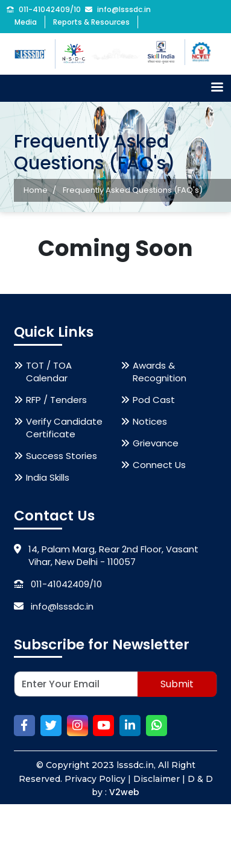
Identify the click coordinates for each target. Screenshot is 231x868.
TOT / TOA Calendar (49, 373)
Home (36, 190)
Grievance (156, 444)
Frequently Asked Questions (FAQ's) (133, 190)
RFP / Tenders (56, 401)
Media (26, 22)
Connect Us (159, 466)
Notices (150, 423)
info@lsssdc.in (118, 10)
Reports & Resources (91, 22)
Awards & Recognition (160, 373)
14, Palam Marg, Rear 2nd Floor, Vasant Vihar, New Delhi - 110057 (106, 557)
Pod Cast (154, 401)
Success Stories (62, 457)
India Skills (48, 479)
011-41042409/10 (44, 10)
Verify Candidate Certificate (64, 429)
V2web (124, 793)
